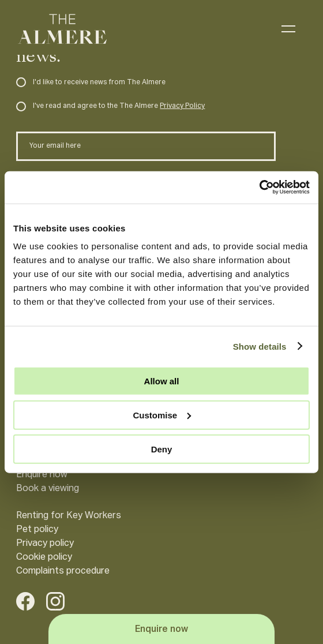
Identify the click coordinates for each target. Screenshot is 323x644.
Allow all (162, 381)
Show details (260, 346)
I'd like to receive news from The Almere (91, 83)
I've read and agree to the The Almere (110, 106)
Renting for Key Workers (69, 516)
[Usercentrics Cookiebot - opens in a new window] (259, 188)
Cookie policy (44, 557)
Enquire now (42, 475)
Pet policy (37, 530)
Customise (162, 415)
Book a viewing (48, 489)
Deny (162, 449)
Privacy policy (45, 544)
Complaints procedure (63, 571)
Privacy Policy (182, 106)
